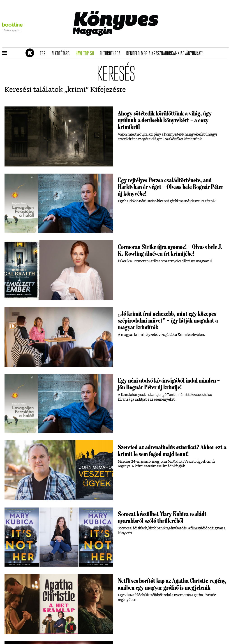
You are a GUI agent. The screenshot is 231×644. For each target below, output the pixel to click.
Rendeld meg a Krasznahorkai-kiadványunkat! (166, 54)
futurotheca (111, 54)
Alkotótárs (62, 54)
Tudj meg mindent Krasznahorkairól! (173, 42)
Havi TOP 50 (86, 54)
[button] (5, 53)
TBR (44, 54)
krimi (76, 90)
